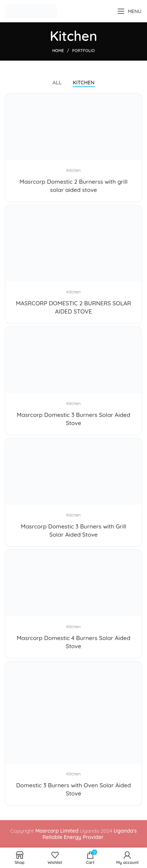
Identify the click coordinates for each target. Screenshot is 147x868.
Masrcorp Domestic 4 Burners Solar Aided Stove (73, 642)
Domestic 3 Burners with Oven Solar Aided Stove (73, 789)
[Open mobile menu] (129, 11)
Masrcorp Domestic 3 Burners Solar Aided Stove (73, 419)
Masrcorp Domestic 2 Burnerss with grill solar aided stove (74, 186)
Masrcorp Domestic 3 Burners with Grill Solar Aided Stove (73, 530)
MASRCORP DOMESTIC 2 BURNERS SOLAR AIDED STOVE (73, 307)
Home (58, 51)
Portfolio (83, 51)
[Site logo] (31, 11)
